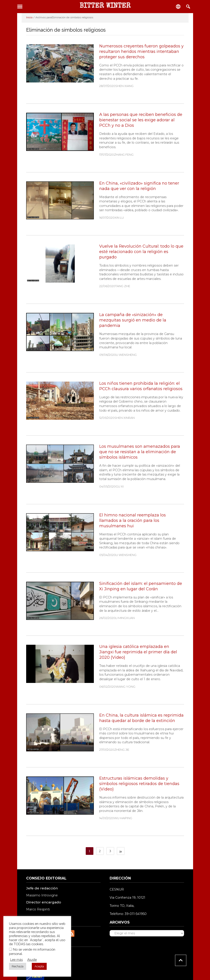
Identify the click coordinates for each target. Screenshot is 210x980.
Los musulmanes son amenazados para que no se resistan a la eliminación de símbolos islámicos (140, 452)
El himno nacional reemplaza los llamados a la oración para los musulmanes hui (133, 520)
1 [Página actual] (91, 851)
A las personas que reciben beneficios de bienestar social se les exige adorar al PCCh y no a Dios (141, 120)
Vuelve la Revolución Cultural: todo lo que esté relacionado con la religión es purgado (141, 252)
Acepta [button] (39, 966)
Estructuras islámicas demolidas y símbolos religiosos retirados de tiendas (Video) (139, 784)
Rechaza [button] (18, 966)
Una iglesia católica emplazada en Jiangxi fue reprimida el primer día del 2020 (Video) (138, 652)
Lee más (16, 960)
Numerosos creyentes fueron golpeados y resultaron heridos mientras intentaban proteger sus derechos (141, 52)
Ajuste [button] (32, 960)
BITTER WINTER (105, 6)
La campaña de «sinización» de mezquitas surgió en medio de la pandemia (133, 320)
